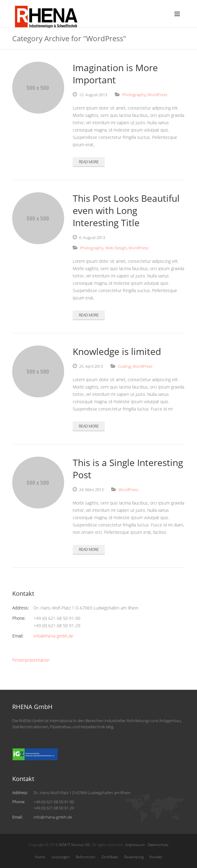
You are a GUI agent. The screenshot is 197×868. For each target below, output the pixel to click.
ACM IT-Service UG (75, 845)
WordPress (157, 95)
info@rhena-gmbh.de (53, 636)
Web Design (116, 248)
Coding (124, 366)
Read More (89, 162)
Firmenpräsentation (31, 660)
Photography (134, 95)
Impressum (135, 845)
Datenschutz (158, 845)
